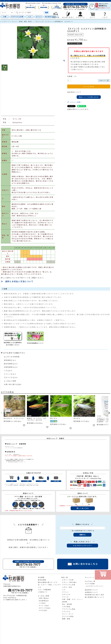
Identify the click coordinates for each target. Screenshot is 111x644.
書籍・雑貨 (66, 619)
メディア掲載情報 (44, 590)
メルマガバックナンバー (95, 586)
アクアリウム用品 (69, 609)
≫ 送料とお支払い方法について (17, 282)
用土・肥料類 (67, 604)
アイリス (65, 597)
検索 (47, 13)
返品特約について (74, 92)
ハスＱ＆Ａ (8, 371)
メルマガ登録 (90, 584)
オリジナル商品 (68, 616)
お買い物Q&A (44, 598)
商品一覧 (65, 577)
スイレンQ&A (44, 606)
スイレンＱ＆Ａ (10, 374)
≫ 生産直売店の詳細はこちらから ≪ (15, 462)
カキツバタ (66, 594)
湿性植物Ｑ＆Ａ (10, 360)
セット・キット (68, 614)
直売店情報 (42, 580)
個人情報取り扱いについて (95, 597)
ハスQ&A (42, 603)
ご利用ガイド (43, 592)
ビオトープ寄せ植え (70, 582)
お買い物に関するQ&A (13, 384)
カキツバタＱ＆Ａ (11, 377)
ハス (30, 17)
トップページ (5, 22)
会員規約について (91, 592)
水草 (5, 17)
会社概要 (41, 577)
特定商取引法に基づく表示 (95, 595)
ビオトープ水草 (68, 580)
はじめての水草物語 (12, 357)
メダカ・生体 (67, 587)
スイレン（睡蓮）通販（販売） (22, 22)
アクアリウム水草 (17, 17)
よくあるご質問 (10, 381)
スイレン (39, 17)
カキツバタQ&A (45, 608)
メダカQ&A (43, 610)
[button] (2, 413)
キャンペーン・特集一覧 (94, 577)
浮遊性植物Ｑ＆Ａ (11, 367)
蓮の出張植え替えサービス (48, 582)
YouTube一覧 (90, 581)
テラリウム (66, 612)
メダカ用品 (66, 607)
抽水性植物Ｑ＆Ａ (11, 364)
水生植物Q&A (44, 601)
